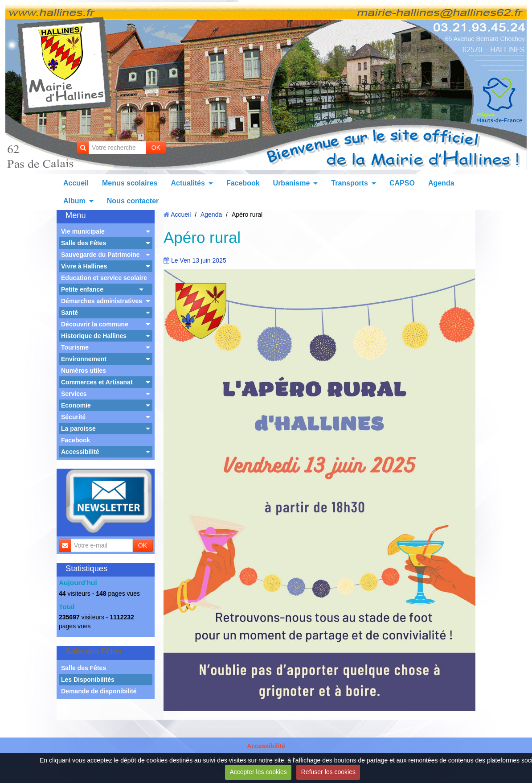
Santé (70, 313)
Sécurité (73, 417)
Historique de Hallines (94, 336)
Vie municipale (83, 231)
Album (74, 201)
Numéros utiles (84, 371)
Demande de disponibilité (99, 691)
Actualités (188, 183)
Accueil (76, 183)
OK (156, 148)
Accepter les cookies (258, 772)
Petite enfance (82, 289)
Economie (76, 405)
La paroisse (78, 429)
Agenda (441, 183)
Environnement (84, 359)
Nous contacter (133, 201)
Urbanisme (292, 183)
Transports (350, 183)
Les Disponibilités (88, 680)
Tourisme (75, 347)
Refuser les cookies (328, 772)
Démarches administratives (102, 301)
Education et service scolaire (104, 278)
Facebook (243, 183)
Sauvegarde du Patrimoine (100, 255)
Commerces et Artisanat (97, 382)
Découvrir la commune (95, 324)
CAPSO (402, 183)
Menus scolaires (130, 183)
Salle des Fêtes (84, 243)
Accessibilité (80, 452)
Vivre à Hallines (84, 266)
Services (74, 394)
